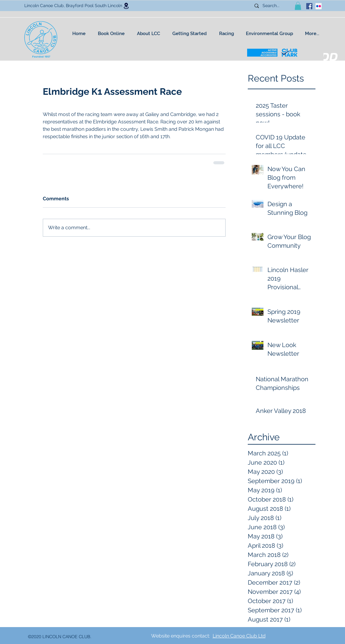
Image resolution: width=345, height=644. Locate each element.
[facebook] (309, 6)
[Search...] (273, 6)
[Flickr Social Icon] (319, 6)
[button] (298, 6)
